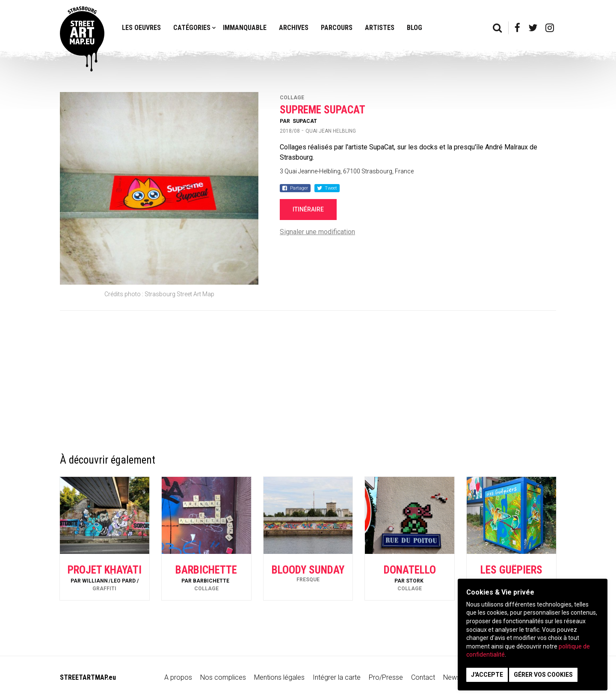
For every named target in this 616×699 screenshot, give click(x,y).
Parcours (337, 28)
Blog (415, 28)
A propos (178, 677)
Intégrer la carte (337, 677)
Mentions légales (279, 677)
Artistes (380, 28)
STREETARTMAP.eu (88, 677)
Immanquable (245, 28)
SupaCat (305, 121)
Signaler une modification (317, 232)
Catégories (192, 28)
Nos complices (223, 677)
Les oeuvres (141, 28)
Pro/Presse (386, 677)
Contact (423, 677)
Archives (294, 28)
